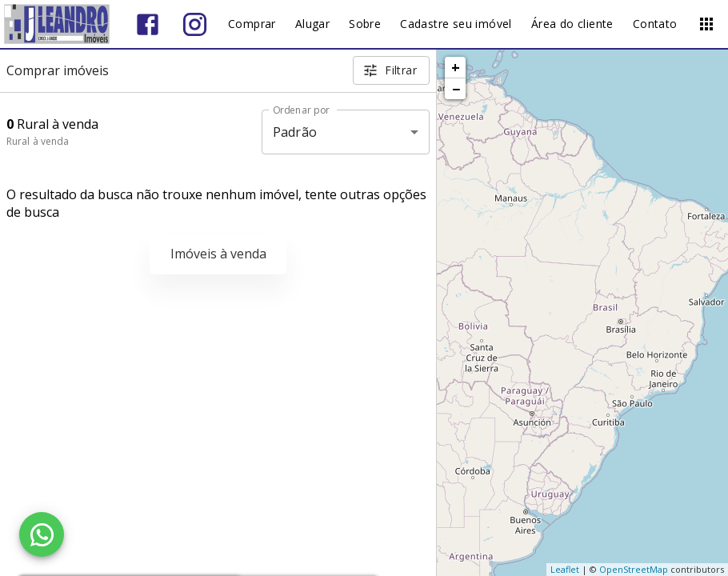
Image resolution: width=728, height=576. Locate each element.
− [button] (456, 89)
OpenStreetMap (634, 569)
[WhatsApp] (42, 534)
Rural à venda (38, 141)
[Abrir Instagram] (195, 24)
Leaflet (565, 569)
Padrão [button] (295, 132)
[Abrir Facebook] (148, 24)
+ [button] (456, 67)
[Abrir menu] (706, 24)
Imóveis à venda (218, 254)
